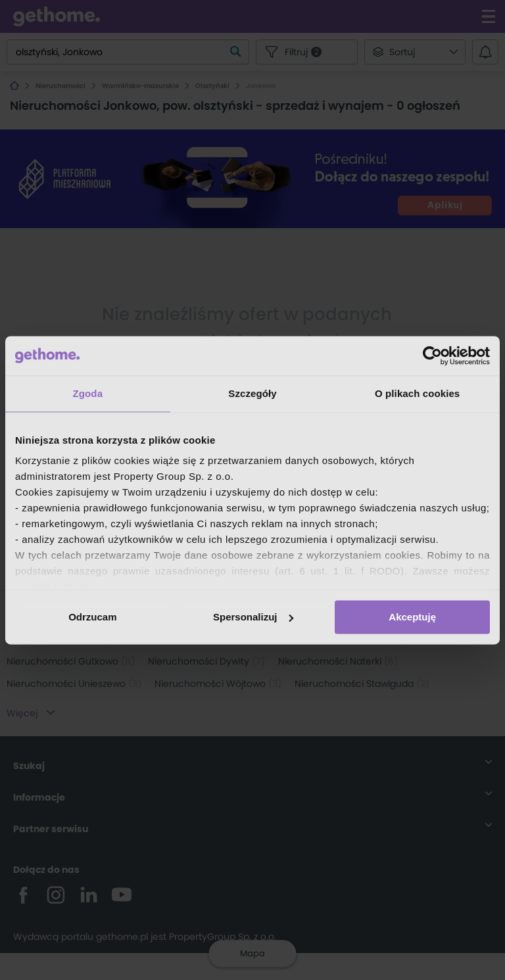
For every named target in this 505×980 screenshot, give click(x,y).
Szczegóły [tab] (252, 393)
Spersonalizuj (253, 617)
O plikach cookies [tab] (417, 393)
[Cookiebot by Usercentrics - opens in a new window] (432, 356)
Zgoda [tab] (88, 393)
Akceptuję (412, 617)
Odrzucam (92, 617)
